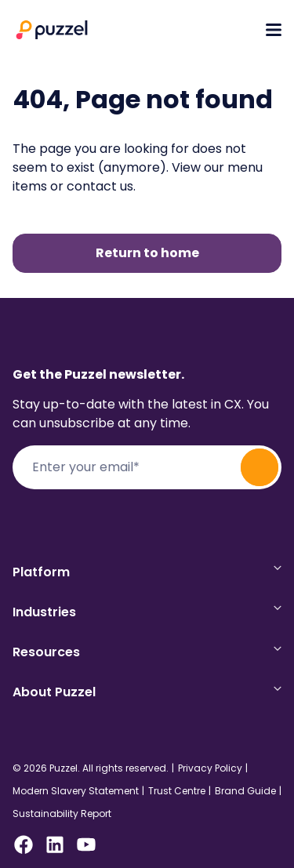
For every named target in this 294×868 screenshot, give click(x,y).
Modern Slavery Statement (76, 791)
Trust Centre (177, 791)
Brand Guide (245, 791)
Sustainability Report (62, 814)
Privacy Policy (210, 768)
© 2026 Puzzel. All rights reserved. (91, 768)
